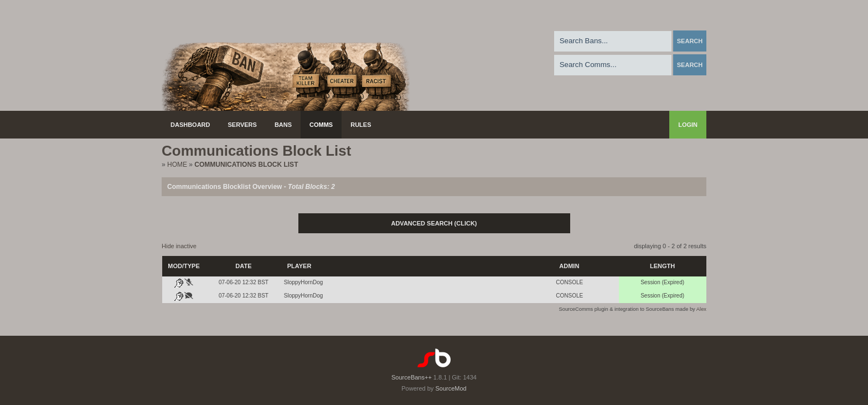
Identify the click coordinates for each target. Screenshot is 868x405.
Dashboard (190, 125)
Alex (701, 309)
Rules (361, 125)
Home (177, 165)
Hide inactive (179, 246)
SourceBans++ (412, 377)
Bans (283, 125)
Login (688, 125)
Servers (242, 125)
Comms (321, 125)
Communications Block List (246, 165)
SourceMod (451, 388)
